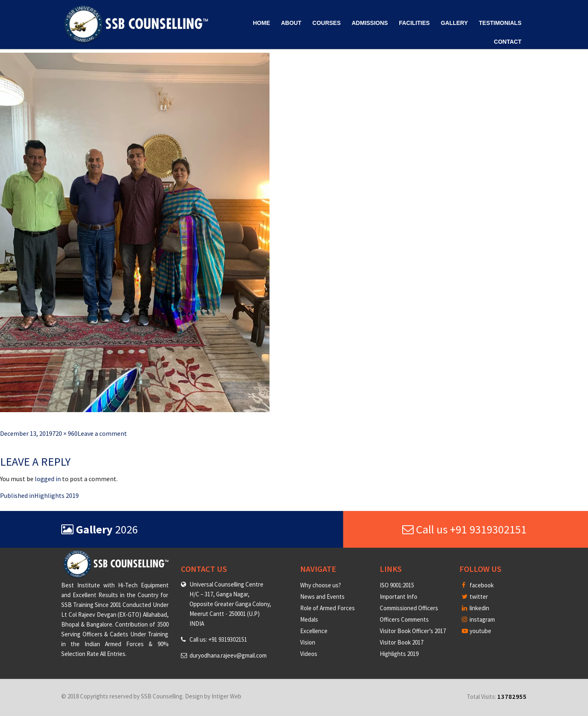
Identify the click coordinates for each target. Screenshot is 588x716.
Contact (508, 42)
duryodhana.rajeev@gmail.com (228, 655)
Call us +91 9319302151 (464, 529)
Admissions (370, 23)
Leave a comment (102, 433)
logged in (48, 479)
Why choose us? (321, 585)
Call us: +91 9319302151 (218, 639)
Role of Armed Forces (327, 608)
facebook (478, 585)
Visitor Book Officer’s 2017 (413, 631)
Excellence (314, 631)
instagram (478, 619)
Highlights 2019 (399, 654)
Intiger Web (226, 696)
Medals (309, 619)
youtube (477, 631)
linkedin (476, 608)
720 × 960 (65, 433)
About (291, 23)
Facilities (414, 23)
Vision (308, 642)
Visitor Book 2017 (402, 642)
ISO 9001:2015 (397, 585)
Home (261, 23)
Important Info (399, 597)
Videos (309, 654)
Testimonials (500, 23)
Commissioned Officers (409, 608)
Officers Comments (404, 619)
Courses (326, 23)
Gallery (454, 23)
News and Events (322, 597)
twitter (475, 597)
